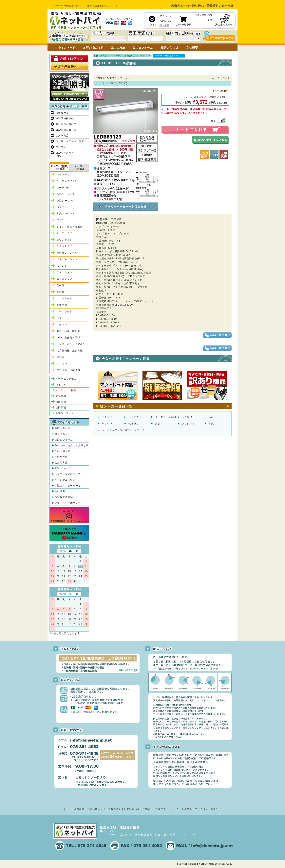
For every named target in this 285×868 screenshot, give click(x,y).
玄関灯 (61, 292)
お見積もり (61, 434)
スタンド (62, 266)
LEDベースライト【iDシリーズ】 (66, 155)
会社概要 (60, 491)
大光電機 (187, 417)
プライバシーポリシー (68, 503)
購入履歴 (164, 25)
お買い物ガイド (96, 809)
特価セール (62, 113)
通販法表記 (115, 809)
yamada (133, 424)
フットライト (64, 298)
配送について (62, 468)
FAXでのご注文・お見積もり (72, 445)
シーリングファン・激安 (70, 141)
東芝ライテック (65, 413)
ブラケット (63, 220)
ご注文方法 (61, 457)
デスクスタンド (66, 272)
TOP (69, 809)
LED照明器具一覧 (66, 130)
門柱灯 (61, 285)
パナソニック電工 (66, 379)
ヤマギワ (107, 424)
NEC (211, 424)
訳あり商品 (62, 136)
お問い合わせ (62, 428)
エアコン (61, 147)
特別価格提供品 (65, 118)
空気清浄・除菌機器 (68, 370)
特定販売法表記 (64, 497)
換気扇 (61, 357)
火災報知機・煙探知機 (70, 351)
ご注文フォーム (64, 440)
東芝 (158, 424)
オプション (63, 318)
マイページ (165, 16)
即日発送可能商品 (66, 124)
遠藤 (211, 417)
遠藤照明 (61, 402)
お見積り (148, 809)
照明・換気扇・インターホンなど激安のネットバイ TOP (122, 56)
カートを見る (184, 809)
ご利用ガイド (62, 451)
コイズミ (134, 417)
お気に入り (165, 21)
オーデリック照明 (166, 417)
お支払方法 (61, 463)
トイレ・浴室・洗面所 (70, 227)
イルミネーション (67, 259)
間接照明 (62, 305)
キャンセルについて (66, 480)
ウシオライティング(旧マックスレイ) (124, 430)
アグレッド (188, 424)
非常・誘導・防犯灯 (68, 331)
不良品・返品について (68, 474)
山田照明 (61, 408)
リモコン (62, 325)
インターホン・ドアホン (71, 344)
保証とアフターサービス (69, 486)
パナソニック (110, 417)
